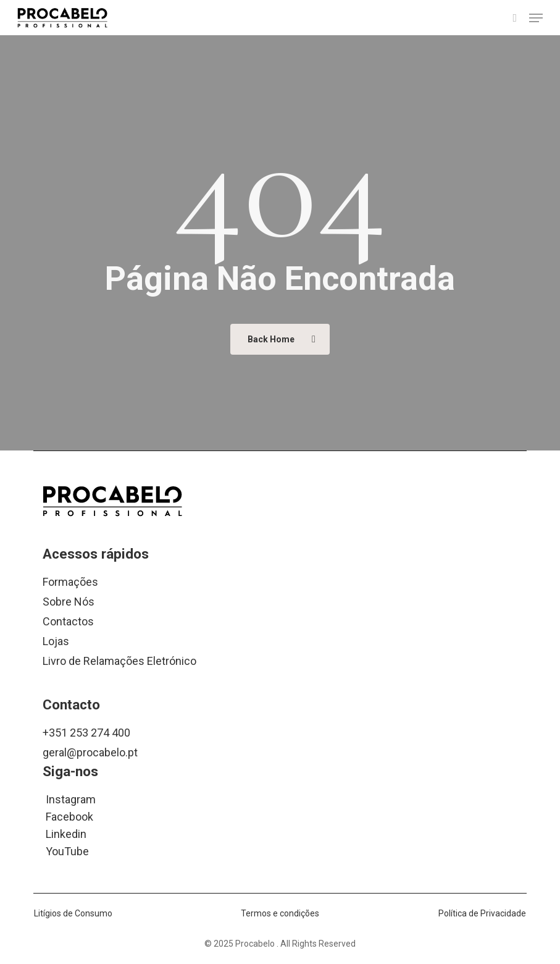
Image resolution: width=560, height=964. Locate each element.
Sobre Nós (69, 602)
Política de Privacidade (482, 913)
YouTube (67, 851)
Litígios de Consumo (73, 913)
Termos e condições (280, 913)
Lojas (56, 641)
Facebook (69, 816)
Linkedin (66, 833)
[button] (536, 18)
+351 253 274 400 (86, 733)
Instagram (71, 799)
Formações (70, 582)
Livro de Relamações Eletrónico (119, 661)
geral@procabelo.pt (90, 752)
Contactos (68, 621)
